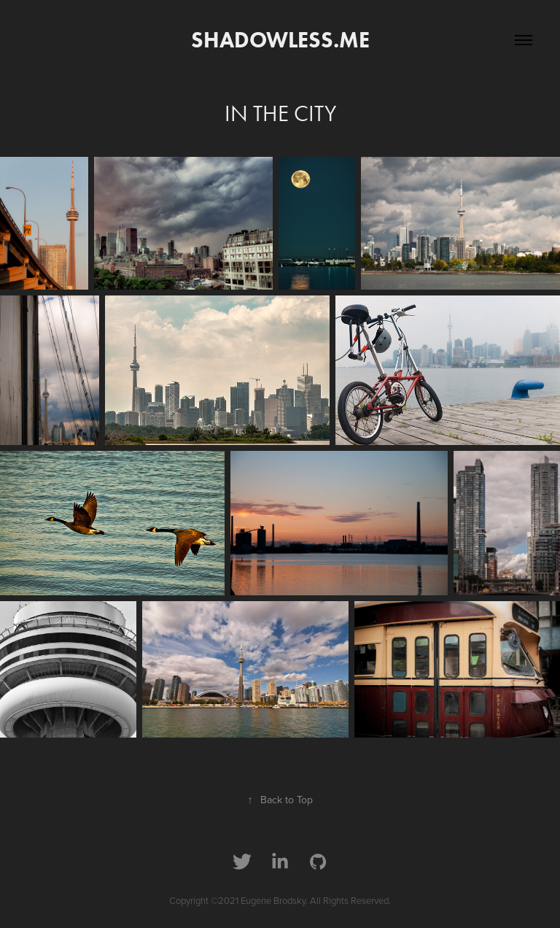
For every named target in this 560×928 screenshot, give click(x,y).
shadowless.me (280, 40)
